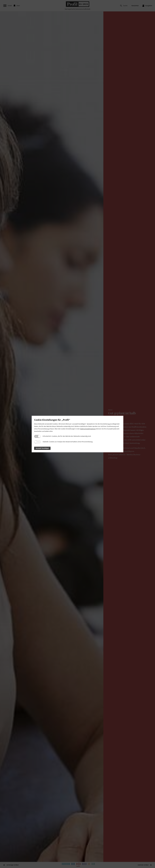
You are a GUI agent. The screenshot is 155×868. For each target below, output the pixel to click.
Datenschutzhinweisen (88, 429)
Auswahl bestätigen (42, 448)
